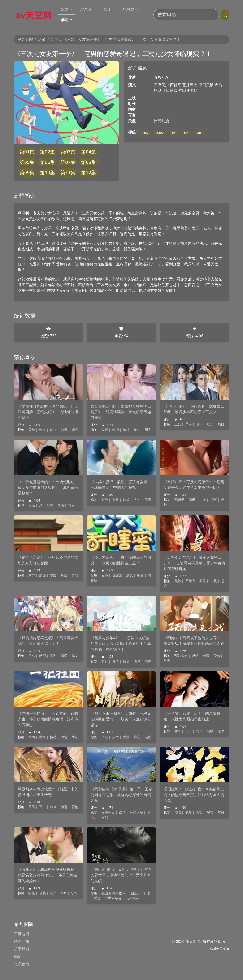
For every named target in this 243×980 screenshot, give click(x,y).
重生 (43, 807)
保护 (122, 812)
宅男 (174, 133)
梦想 (75, 575)
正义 (178, 424)
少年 (199, 424)
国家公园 (108, 812)
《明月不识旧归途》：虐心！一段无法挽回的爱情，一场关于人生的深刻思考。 (121, 719)
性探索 (117, 575)
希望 (199, 731)
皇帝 (105, 430)
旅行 (105, 661)
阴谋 (192, 500)
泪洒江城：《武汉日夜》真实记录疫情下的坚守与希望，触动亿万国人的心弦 (194, 795)
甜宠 (148, 430)
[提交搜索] (225, 15)
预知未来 (181, 656)
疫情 (178, 812)
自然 (105, 817)
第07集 (68, 162)
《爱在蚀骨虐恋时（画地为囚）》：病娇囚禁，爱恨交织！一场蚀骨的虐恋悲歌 (48, 412)
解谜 (43, 575)
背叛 (116, 500)
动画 (43, 656)
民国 (148, 500)
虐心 (137, 737)
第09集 (27, 173)
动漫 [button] (65, 20)
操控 (32, 893)
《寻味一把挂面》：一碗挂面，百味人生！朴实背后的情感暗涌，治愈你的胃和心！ (48, 719)
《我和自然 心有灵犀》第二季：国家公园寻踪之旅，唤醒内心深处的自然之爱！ (121, 795)
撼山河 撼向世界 (113, 893)
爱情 (217, 656)
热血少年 (136, 893)
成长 (210, 424)
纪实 (210, 812)
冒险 (53, 575)
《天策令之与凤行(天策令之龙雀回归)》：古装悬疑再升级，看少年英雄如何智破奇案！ (194, 563)
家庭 (43, 737)
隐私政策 (22, 964)
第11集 (68, 173)
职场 (74, 893)
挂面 (32, 737)
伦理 (50, 505)
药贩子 (179, 500)
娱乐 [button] (108, 9)
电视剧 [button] (129, 9)
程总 (53, 893)
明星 (137, 661)
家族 (105, 500)
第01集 (27, 152)
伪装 (43, 893)
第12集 (89, 173)
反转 (195, 656)
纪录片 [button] (87, 9)
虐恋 (75, 430)
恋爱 (199, 133)
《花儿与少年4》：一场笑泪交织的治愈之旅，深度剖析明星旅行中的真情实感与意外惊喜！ (121, 643)
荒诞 (213, 500)
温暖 (221, 731)
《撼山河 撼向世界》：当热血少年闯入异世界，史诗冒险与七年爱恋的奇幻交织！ (121, 875)
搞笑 (137, 430)
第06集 (47, 162)
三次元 (160, 133)
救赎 (72, 505)
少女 (186, 133)
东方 (32, 575)
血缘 (61, 505)
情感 (53, 737)
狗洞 (116, 430)
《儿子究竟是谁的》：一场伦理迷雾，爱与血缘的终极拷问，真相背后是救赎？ (48, 487)
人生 (116, 737)
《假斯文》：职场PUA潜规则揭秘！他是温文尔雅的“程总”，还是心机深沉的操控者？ (48, 875)
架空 (54, 39)
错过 (105, 737)
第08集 (89, 162)
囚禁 (32, 430)
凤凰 (32, 807)
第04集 (89, 152)
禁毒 (189, 424)
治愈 (148, 661)
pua (64, 893)
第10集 (47, 173)
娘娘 (126, 430)
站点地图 (22, 941)
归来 (53, 807)
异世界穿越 (113, 898)
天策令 (190, 581)
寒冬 (178, 731)
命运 (206, 656)
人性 (137, 500)
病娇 (53, 430)
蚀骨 (64, 430)
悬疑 (64, 575)
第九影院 (25, 39)
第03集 (68, 152)
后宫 (32, 656)
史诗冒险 (132, 898)
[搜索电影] (186, 15)
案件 (203, 581)
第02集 (47, 152)
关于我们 (22, 949)
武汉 (189, 812)
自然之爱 (136, 812)
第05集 (27, 162)
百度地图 (22, 934)
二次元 (145, 133)
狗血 (43, 430)
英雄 (178, 581)
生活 (75, 737)
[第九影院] (36, 15)
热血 (221, 424)
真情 (116, 661)
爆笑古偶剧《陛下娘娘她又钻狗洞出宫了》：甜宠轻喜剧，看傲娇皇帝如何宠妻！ (121, 412)
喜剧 (53, 656)
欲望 (126, 500)
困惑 (105, 575)
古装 (213, 581)
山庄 (203, 500)
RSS (17, 956)
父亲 (32, 505)
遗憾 (148, 737)
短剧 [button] (65, 9)
